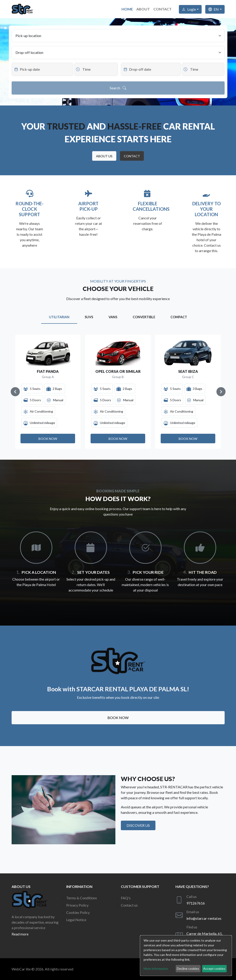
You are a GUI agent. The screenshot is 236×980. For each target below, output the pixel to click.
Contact (162, 9)
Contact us (129, 905)
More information (156, 969)
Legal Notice (76, 920)
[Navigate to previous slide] (15, 392)
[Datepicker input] (42, 69)
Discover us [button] (138, 825)
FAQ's (126, 898)
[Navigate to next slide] (221, 392)
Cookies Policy (78, 912)
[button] (104, 156)
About (143, 9)
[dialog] (186, 956)
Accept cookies (214, 969)
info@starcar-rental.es (204, 918)
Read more (20, 934)
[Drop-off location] (118, 53)
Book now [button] (118, 718)
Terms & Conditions (82, 898)
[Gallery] (118, 392)
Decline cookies (188, 969)
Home (127, 9)
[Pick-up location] (118, 36)
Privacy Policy (77, 905)
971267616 (196, 903)
